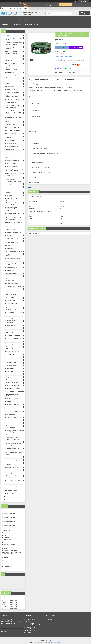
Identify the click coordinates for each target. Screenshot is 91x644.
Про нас (6, 497)
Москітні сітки (10, 227)
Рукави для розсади (12, 490)
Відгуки (6, 500)
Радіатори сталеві (11, 143)
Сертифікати (6, 25)
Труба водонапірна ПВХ (13, 127)
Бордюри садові (10, 368)
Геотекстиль (9, 235)
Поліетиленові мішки (12, 267)
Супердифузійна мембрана (14, 232)
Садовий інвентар (11, 270)
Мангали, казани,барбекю (13, 292)
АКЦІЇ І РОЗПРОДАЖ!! (12, 295)
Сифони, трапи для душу (13, 78)
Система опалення (11, 423)
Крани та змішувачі (11, 328)
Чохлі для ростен (11, 493)
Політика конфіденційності (55, 642)
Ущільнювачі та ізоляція (13, 351)
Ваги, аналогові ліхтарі (12, 315)
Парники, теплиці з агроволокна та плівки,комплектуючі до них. (14, 180)
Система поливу (11, 300)
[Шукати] (71, 13)
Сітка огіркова (10, 72)
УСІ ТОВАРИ (8, 35)
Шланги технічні (10, 357)
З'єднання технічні (11, 380)
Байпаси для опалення (12, 166)
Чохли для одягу (11, 230)
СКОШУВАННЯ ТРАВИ (12, 467)
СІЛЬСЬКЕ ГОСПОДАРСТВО (14, 412)
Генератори (9, 470)
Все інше (9, 483)
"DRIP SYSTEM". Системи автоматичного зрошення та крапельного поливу (14, 101)
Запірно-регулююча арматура (14, 335)
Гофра (8, 155)
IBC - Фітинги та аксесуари (13, 404)
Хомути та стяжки (11, 377)
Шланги (8, 84)
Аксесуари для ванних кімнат (14, 338)
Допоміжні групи (11, 414)
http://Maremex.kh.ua (9, 533)
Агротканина (10, 195)
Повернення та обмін (32, 25)
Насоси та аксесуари (12, 325)
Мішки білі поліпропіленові (13, 238)
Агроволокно (10, 193)
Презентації (17, 25)
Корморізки (9, 245)
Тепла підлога (10, 420)
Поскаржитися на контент (41, 642)
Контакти (45, 19)
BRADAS (9, 276)
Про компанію (33, 19)
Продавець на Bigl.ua (45, 641)
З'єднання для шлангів (12, 86)
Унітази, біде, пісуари (12, 460)
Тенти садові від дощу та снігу (14, 251)
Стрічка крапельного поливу (14, 56)
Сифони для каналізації (13, 160)
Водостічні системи (11, 163)
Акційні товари (7, 19)
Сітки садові (9, 184)
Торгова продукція (11, 435)
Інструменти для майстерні (13, 417)
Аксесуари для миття (12, 383)
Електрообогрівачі (11, 149)
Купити (62, 47)
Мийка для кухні (11, 354)
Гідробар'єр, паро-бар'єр (13, 190)
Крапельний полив (11, 298)
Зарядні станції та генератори (14, 480)
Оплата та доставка (58, 19)
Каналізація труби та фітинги (14, 110)
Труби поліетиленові (12, 122)
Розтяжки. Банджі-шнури (13, 399)
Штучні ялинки (10, 289)
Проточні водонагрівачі (12, 344)
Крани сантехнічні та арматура (14, 391)
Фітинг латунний (11, 141)
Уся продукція (20, 19)
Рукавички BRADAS (12, 366)
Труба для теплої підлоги (13, 130)
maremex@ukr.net (9, 535)
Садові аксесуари (11, 273)
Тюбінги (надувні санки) (13, 283)
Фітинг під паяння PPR (12, 133)
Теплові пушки (10, 473)
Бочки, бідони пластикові (13, 81)
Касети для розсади (12, 75)
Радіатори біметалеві (12, 146)
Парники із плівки (11, 89)
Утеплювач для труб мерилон (14, 158)
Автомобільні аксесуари (13, 386)
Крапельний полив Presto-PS (14, 312)
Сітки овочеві (10, 248)
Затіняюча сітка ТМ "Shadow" (14, 187)
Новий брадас (10, 318)
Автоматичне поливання (13, 92)
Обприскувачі (10, 371)
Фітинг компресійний (12, 125)
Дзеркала (9, 457)
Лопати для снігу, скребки (13, 388)
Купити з (76, 47)
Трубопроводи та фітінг (12, 341)
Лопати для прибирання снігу (14, 286)
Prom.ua (54, 639)
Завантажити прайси (75, 19)
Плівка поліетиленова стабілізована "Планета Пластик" (12, 209)
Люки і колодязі (10, 152)
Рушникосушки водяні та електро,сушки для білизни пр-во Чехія (13, 444)
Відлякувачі (9, 401)
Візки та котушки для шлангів (14, 360)
